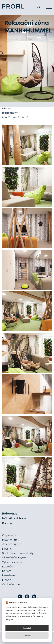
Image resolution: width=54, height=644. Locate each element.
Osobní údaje (11, 585)
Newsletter (9, 576)
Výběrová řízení (12, 562)
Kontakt (8, 523)
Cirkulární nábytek (14, 558)
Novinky (7, 549)
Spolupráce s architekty (18, 553)
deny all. (9, 620)
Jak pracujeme (12, 544)
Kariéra (7, 571)
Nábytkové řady (14, 519)
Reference (10, 514)
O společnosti (11, 535)
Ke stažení (9, 567)
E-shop (7, 580)
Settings (27, 635)
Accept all (27, 628)
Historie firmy (11, 540)
